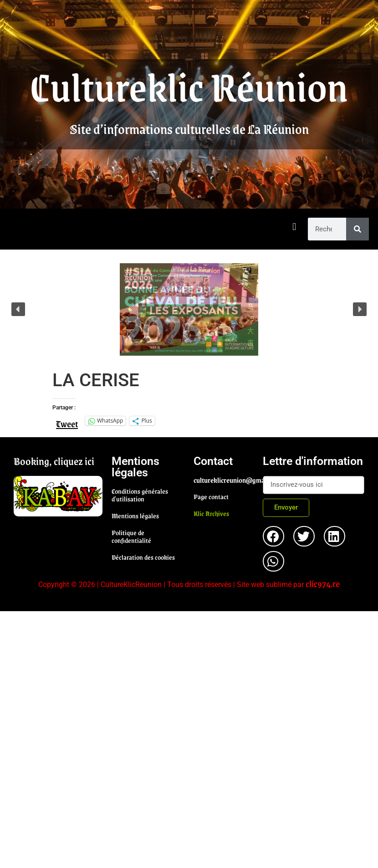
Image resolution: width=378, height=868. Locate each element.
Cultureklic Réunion (189, 86)
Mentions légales (135, 516)
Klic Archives (211, 513)
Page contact (211, 496)
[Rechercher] (358, 229)
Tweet (67, 420)
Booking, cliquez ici (54, 461)
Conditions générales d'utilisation (140, 495)
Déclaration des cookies (143, 557)
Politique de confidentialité (131, 536)
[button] (294, 227)
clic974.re (323, 583)
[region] (189, 309)
